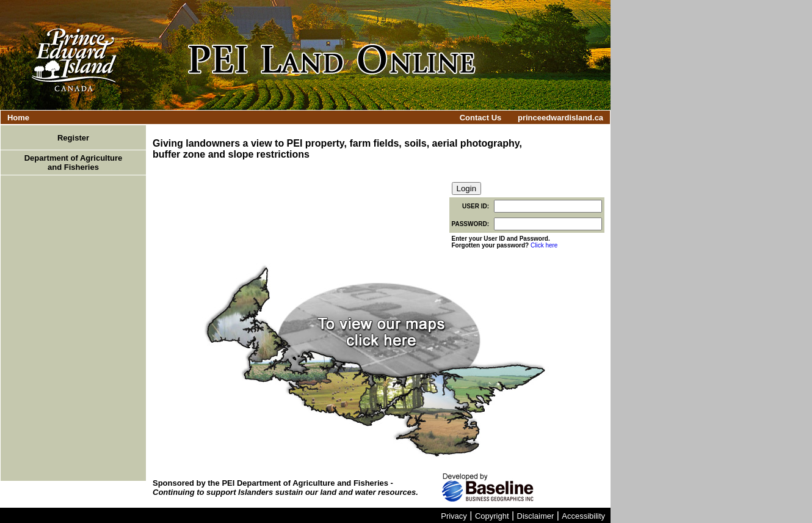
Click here (544, 245)
